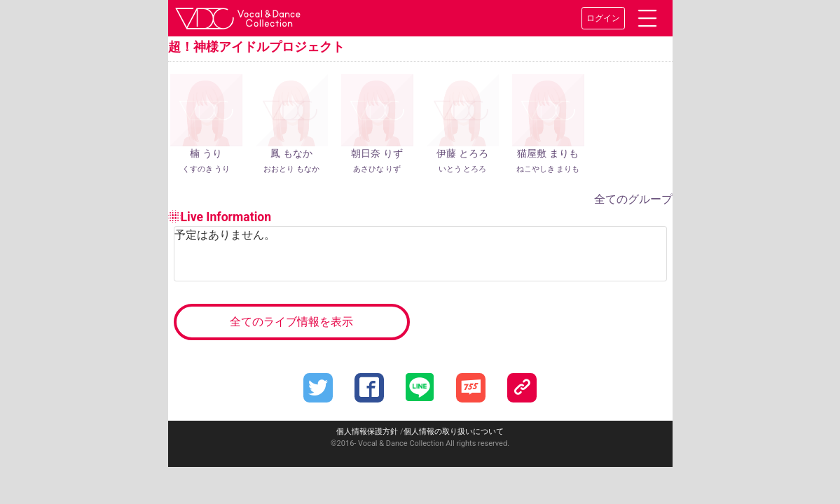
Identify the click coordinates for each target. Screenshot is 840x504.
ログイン (603, 18)
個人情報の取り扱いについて (454, 432)
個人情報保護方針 (367, 432)
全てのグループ (633, 199)
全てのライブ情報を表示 (291, 322)
